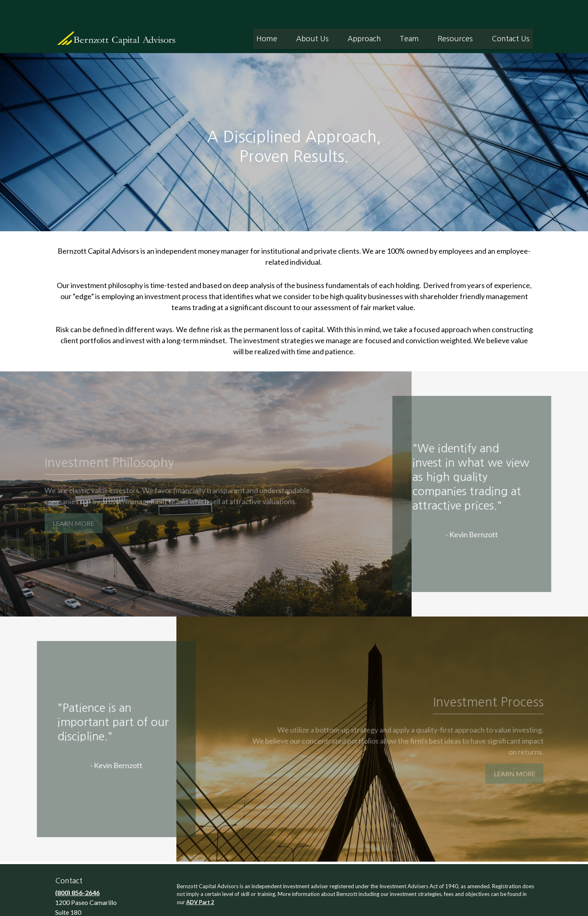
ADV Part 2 (200, 878)
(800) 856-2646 (77, 868)
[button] (267, 14)
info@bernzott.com (85, 906)
